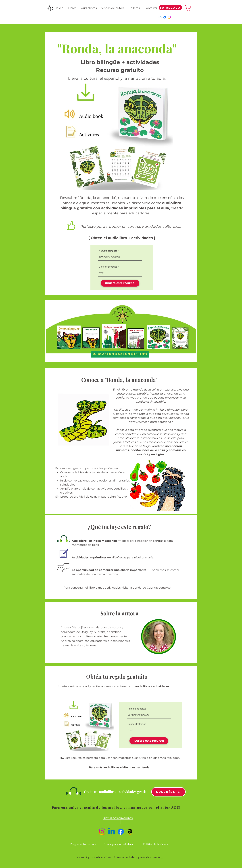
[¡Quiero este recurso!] (120, 283)
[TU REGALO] (170, 8)
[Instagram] (169, 17)
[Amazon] (130, 832)
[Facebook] (165, 17)
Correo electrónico (108, 267)
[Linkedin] (160, 17)
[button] (188, 8)
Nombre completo (108, 251)
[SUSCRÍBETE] (168, 792)
